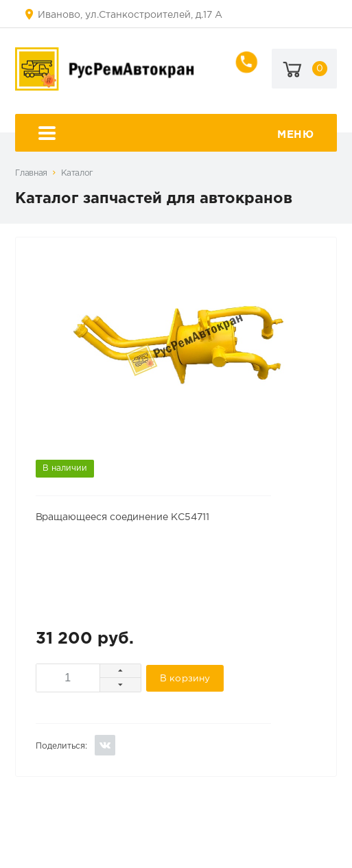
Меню (176, 135)
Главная (31, 173)
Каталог (77, 173)
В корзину (185, 679)
